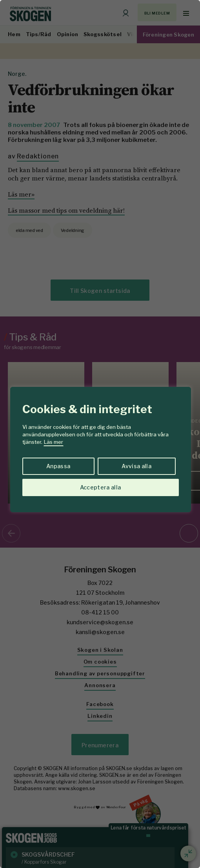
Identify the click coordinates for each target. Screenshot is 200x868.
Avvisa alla (136, 466)
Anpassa (58, 466)
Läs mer (54, 442)
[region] (100, 434)
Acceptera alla (101, 487)
